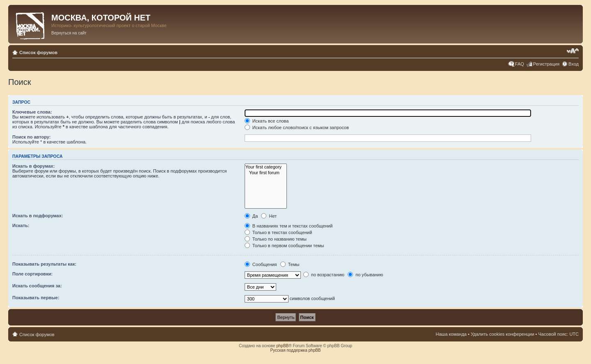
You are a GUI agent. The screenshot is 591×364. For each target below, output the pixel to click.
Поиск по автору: (31, 137)
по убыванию (365, 275)
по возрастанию (324, 275)
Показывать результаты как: (44, 264)
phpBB (282, 346)
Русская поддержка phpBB (295, 350)
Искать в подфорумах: (38, 216)
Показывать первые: (36, 298)
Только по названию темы (276, 239)
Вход (574, 64)
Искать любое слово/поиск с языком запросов (297, 127)
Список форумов (38, 52)
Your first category (266, 167)
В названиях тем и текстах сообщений (289, 226)
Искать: (21, 225)
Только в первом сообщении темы (284, 246)
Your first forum (266, 173)
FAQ (520, 64)
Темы (290, 264)
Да (251, 216)
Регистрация (546, 64)
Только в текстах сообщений (278, 232)
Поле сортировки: (32, 274)
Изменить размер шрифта (573, 51)
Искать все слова (267, 121)
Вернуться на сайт (69, 33)
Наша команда (451, 334)
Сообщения (261, 264)
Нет (269, 216)
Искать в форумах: (33, 166)
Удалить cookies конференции (503, 334)
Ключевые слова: (32, 112)
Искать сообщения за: (37, 286)
